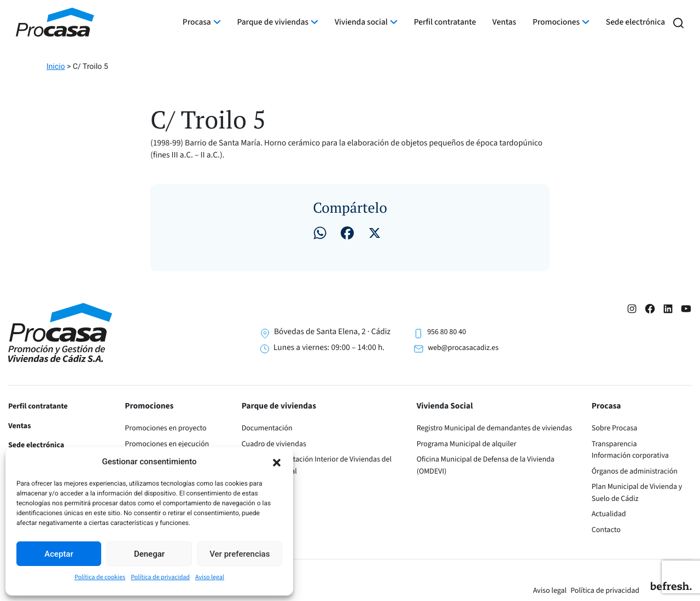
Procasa (197, 22)
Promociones (556, 22)
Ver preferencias (240, 554)
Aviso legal (210, 577)
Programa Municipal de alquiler (466, 444)
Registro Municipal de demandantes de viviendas (494, 428)
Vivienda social (361, 22)
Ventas (504, 22)
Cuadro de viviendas (274, 444)
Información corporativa (630, 456)
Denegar (149, 554)
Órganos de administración (635, 471)
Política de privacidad (160, 577)
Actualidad (609, 514)
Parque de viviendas (273, 22)
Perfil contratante (445, 22)
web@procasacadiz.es (463, 348)
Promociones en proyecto (165, 428)
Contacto (606, 530)
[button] (277, 462)
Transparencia (614, 444)
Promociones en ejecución (167, 444)
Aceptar (59, 554)
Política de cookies (100, 577)
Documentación (267, 428)
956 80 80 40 (447, 332)
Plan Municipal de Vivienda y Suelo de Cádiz (637, 493)
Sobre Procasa (615, 428)
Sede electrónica (635, 22)
